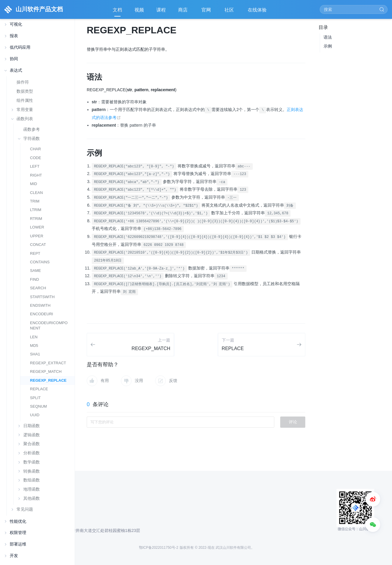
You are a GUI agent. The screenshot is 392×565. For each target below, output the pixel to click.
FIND (35, 279)
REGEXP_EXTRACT (48, 363)
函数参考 (32, 129)
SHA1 (35, 354)
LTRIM (36, 210)
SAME (36, 271)
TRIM (35, 201)
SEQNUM (38, 406)
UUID (35, 415)
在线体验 (258, 12)
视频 (139, 10)
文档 (117, 10)
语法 (328, 37)
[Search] (354, 9)
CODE (36, 158)
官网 (207, 12)
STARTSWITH (42, 297)
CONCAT (38, 245)
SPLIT (35, 398)
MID (34, 184)
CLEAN (36, 193)
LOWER (37, 227)
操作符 (23, 82)
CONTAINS (40, 262)
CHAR (36, 149)
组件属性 (25, 100)
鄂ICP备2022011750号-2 (159, 548)
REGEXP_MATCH (46, 372)
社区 (230, 12)
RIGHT (36, 175)
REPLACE (39, 389)
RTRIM (36, 219)
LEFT (35, 166)
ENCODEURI (42, 314)
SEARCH (38, 288)
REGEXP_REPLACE (48, 380)
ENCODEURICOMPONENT (49, 325)
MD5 (34, 346)
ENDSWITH (40, 305)
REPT (35, 253)
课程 (161, 10)
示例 (328, 46)
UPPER (37, 236)
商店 (183, 12)
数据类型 (25, 91)
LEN (34, 337)
